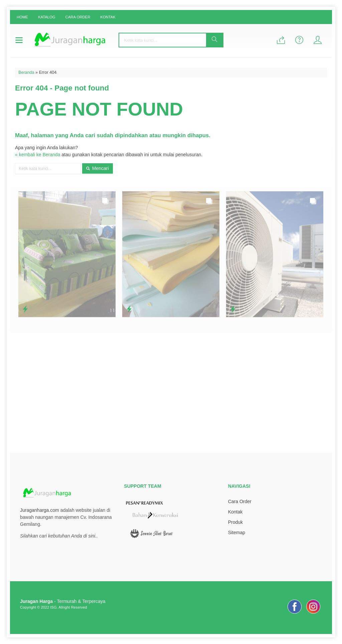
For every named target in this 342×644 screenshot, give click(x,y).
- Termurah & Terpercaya (63, 601)
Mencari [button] (98, 168)
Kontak (108, 17)
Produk (235, 522)
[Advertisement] (171, 393)
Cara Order (78, 17)
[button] (214, 40)
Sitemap (237, 532)
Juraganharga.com (40, 510)
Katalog (47, 17)
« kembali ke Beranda (38, 155)
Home (22, 17)
